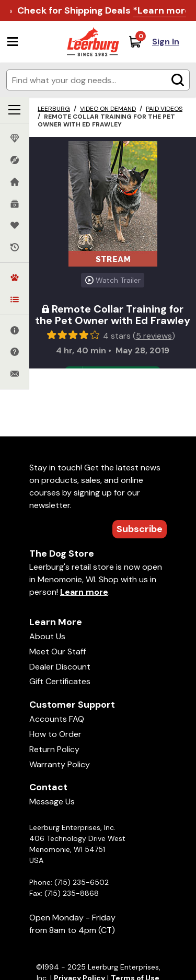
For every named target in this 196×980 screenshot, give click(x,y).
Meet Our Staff (57, 652)
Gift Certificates (60, 681)
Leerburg (54, 109)
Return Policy (54, 749)
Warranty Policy (60, 764)
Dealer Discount (60, 667)
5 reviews (154, 336)
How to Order (55, 734)
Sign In (166, 42)
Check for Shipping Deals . (105, 11)
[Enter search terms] (98, 80)
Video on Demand (108, 109)
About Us (47, 636)
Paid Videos (164, 109)
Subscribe (140, 529)
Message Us (52, 802)
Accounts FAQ (57, 719)
